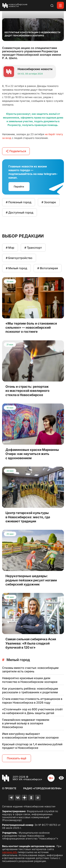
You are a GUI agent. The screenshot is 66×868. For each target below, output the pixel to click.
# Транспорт (33, 248)
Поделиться (16, 151)
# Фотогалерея (48, 268)
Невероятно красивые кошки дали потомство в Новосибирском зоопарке (30, 680)
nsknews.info (10, 852)
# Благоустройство (19, 258)
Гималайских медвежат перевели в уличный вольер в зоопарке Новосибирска (26, 723)
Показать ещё (17, 758)
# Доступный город (20, 212)
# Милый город (16, 268)
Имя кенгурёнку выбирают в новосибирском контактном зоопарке (30, 736)
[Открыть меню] (60, 5)
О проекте (9, 788)
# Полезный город (19, 202)
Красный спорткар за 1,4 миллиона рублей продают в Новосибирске (32, 746)
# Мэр (10, 248)
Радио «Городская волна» (42, 788)
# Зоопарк (49, 202)
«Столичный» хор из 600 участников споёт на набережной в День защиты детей (32, 711)
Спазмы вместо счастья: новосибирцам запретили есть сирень (30, 670)
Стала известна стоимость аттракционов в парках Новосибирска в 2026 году (32, 701)
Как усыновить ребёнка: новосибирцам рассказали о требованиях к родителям (30, 690)
